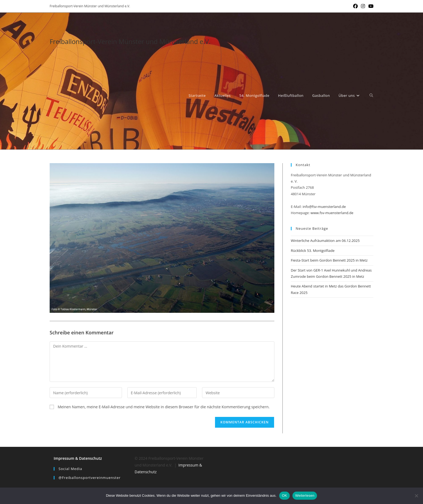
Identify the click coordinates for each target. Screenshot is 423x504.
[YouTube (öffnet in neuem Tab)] (370, 6)
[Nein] (416, 496)
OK (284, 496)
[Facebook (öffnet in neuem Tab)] (355, 6)
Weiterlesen (305, 496)
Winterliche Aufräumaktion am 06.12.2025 (325, 241)
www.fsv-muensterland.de (332, 213)
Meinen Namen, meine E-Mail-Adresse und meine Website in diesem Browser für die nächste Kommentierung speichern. (164, 407)
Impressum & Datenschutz (78, 458)
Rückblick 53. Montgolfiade (313, 251)
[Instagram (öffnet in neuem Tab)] (363, 6)
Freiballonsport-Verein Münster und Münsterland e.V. (130, 41)
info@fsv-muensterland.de (324, 207)
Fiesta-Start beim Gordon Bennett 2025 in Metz (329, 260)
